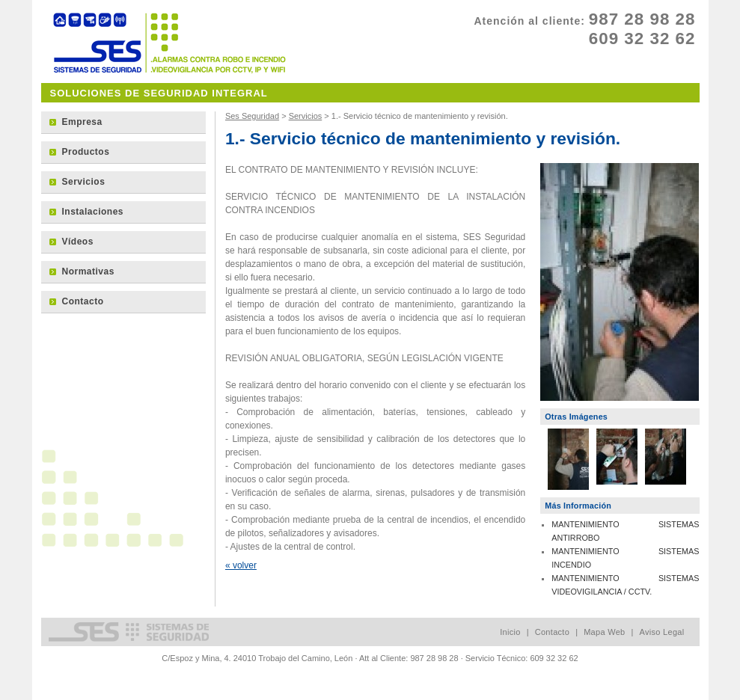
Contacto (83, 301)
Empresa (82, 122)
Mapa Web (604, 632)
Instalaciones (93, 212)
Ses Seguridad (252, 116)
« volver (241, 565)
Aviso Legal (662, 632)
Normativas (88, 271)
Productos (86, 152)
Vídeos (78, 242)
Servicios (306, 116)
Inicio (510, 632)
